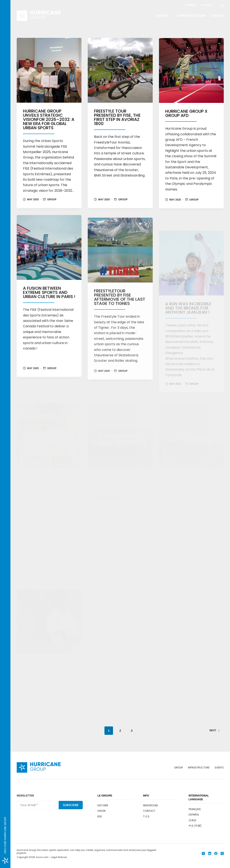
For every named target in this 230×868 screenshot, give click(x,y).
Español (194, 815)
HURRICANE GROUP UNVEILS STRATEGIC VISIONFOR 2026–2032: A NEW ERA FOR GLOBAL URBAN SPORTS (49, 120)
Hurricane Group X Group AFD (186, 116)
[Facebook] (216, 853)
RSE (100, 816)
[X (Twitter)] (222, 853)
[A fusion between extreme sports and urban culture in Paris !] (49, 257)
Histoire (103, 805)
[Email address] (38, 805)
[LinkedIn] (210, 853)
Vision (101, 811)
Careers (190, 5)
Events (217, 16)
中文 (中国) (195, 826)
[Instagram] (203, 853)
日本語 (192, 820)
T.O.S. (147, 816)
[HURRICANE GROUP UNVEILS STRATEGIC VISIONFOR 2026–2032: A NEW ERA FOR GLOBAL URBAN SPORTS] (49, 70)
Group (165, 16)
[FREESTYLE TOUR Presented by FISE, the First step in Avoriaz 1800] (120, 71)
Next (215, 730)
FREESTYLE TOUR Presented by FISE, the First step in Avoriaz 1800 (117, 118)
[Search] (222, 5)
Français (195, 809)
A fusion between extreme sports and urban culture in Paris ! (49, 302)
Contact (207, 5)
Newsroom (172, 5)
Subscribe (71, 805)
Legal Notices (59, 857)
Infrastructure (192, 16)
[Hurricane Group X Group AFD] (191, 73)
